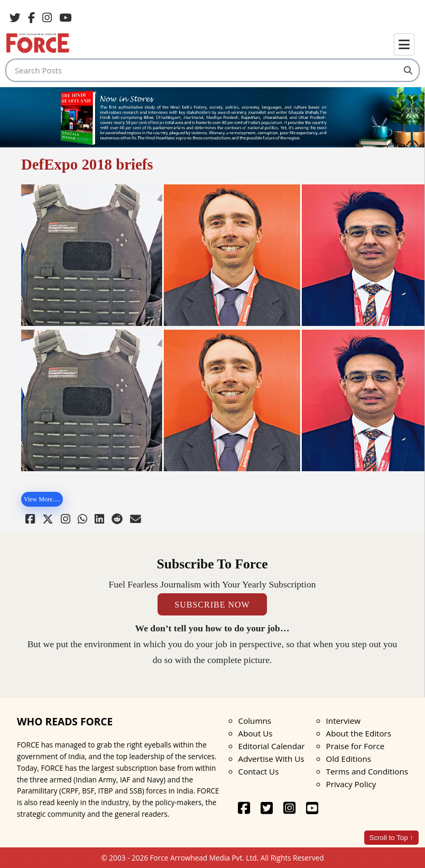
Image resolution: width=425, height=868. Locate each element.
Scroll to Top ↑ (391, 838)
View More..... (42, 499)
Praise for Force (355, 746)
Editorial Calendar (272, 746)
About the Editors (359, 733)
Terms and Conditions (367, 771)
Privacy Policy (351, 784)
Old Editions (349, 759)
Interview (343, 721)
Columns (255, 721)
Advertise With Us (271, 759)
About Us (256, 733)
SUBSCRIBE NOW (212, 604)
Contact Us (259, 771)
